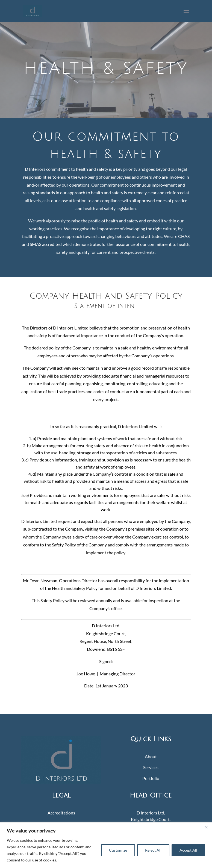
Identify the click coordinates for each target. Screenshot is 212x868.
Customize (118, 850)
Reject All (153, 850)
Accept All (188, 850)
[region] (106, 845)
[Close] (206, 827)
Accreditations (61, 813)
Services (151, 767)
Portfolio (151, 778)
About (151, 756)
